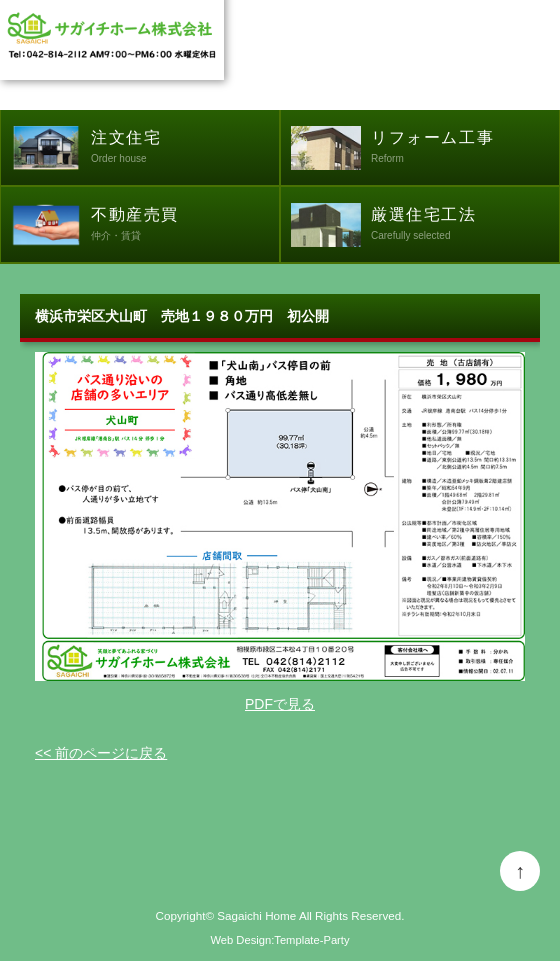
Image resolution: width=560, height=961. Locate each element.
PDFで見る (280, 704)
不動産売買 (185, 226)
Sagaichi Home (256, 915)
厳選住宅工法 (465, 226)
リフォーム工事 (465, 149)
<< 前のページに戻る (101, 753)
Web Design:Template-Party (279, 940)
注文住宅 (185, 149)
